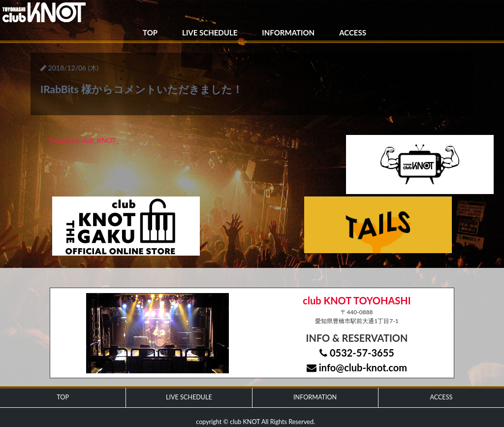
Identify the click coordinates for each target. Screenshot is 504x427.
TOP (150, 33)
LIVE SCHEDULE (210, 33)
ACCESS (353, 33)
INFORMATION (288, 33)
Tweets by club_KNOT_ (84, 140)
